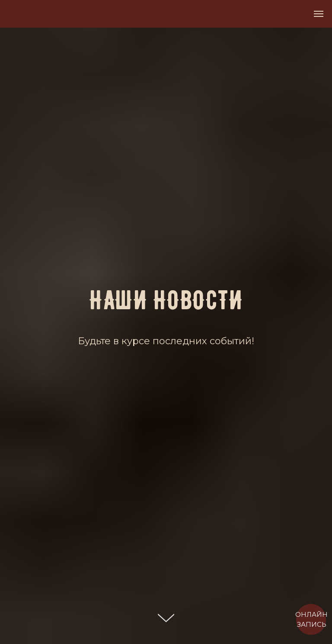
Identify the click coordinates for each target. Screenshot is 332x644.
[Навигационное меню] (319, 14)
